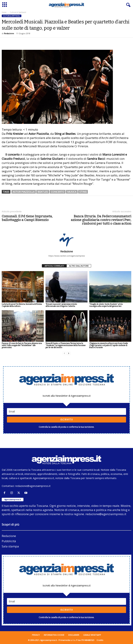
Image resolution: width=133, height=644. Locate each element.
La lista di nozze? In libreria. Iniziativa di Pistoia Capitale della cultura (22, 305)
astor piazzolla (24, 192)
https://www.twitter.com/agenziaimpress (66, 256)
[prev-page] (64, 353)
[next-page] (69, 353)
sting (83, 192)
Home (4, 12)
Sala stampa (10, 546)
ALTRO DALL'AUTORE (79, 266)
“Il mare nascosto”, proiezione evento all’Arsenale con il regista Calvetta (61, 305)
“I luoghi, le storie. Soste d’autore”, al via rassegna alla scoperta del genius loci (106, 305)
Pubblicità (9, 541)
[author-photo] (66, 240)
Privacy (36, 635)
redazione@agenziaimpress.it (33, 486)
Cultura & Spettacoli (12, 16)
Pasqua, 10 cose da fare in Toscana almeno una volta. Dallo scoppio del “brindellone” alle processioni (22, 345)
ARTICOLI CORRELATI (54, 266)
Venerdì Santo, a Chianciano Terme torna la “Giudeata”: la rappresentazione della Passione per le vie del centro (66, 345)
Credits (100, 640)
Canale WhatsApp (92, 635)
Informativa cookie (54, 635)
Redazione (9, 33)
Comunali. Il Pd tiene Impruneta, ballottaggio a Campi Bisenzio (27, 218)
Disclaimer (74, 635)
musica (72, 192)
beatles (43, 192)
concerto (58, 192)
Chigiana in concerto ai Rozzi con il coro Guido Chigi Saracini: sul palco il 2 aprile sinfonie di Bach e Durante (109, 345)
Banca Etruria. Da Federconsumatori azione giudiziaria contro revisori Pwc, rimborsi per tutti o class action (101, 220)
